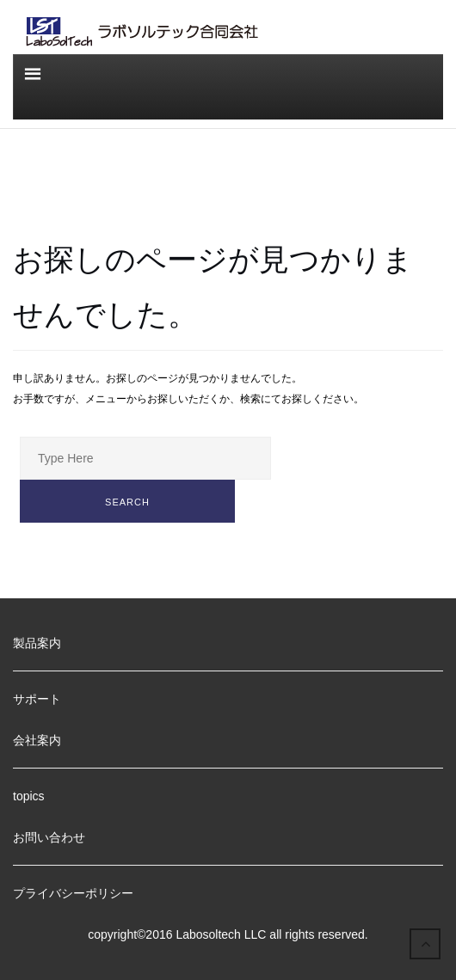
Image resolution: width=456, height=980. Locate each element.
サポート (37, 699)
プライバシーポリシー (73, 893)
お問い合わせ (49, 837)
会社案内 (37, 740)
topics (29, 796)
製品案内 (37, 643)
